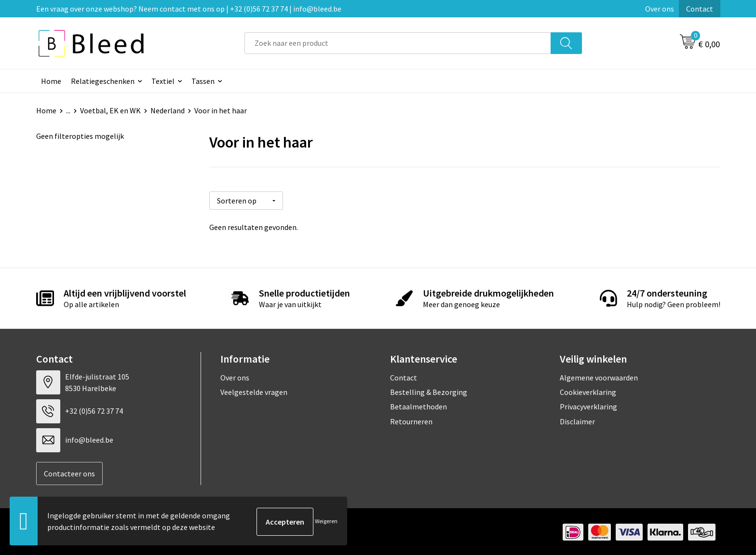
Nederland (168, 110)
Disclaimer (577, 420)
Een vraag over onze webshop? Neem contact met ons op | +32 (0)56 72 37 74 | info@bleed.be (189, 9)
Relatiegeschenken (103, 81)
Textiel (163, 81)
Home (51, 81)
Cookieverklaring (588, 391)
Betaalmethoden (418, 406)
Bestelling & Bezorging (429, 391)
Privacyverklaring (588, 406)
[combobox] (398, 43)
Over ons (660, 9)
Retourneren (411, 420)
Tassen (203, 81)
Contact (700, 9)
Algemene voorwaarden (599, 376)
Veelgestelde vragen (254, 391)
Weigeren (326, 521)
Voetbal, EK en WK (110, 110)
